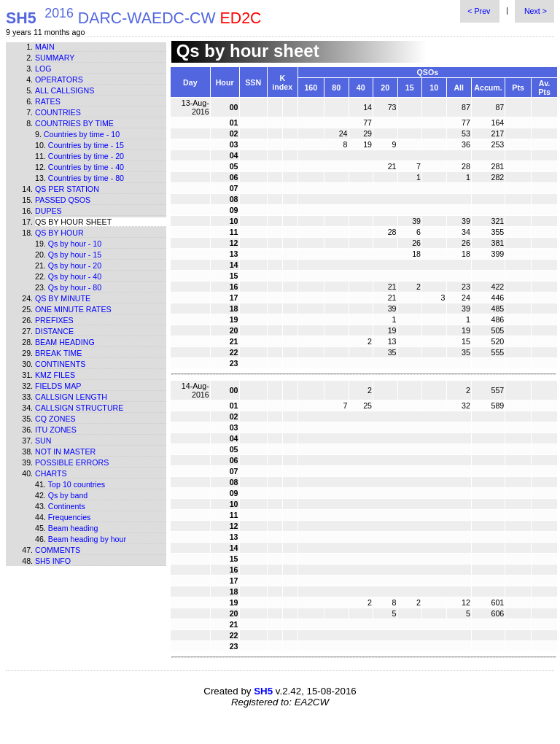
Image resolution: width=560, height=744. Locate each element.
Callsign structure (79, 408)
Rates (48, 101)
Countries (58, 112)
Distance (54, 331)
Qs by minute (63, 298)
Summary (55, 58)
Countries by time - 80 (86, 178)
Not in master (65, 452)
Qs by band (68, 495)
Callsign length (71, 397)
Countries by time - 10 (82, 134)
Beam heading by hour (87, 539)
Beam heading (65, 342)
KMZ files (55, 375)
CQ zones (55, 419)
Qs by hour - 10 (75, 244)
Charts (51, 473)
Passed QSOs (63, 200)
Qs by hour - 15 (75, 255)
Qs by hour (59, 233)
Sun (43, 441)
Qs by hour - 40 (75, 276)
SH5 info (53, 561)
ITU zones (56, 430)
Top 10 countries (77, 484)
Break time (58, 353)
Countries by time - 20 (86, 156)
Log (43, 69)
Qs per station (67, 189)
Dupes (48, 211)
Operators (59, 80)
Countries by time (74, 123)
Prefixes (54, 320)
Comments (58, 550)
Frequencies (70, 517)
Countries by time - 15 (86, 145)
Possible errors (72, 462)
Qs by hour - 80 (75, 287)
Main (45, 47)
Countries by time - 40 (86, 167)
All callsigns (65, 90)
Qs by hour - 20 (75, 266)
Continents (60, 364)
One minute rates (73, 309)
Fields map (58, 386)
